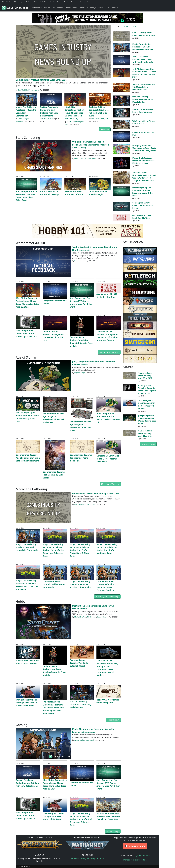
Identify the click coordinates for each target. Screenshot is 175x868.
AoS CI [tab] (135, 26)
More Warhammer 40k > (109, 352)
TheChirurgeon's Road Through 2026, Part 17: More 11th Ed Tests (27, 703)
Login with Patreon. (142, 855)
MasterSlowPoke (80, 617)
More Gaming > (113, 831)
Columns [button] (83, 8)
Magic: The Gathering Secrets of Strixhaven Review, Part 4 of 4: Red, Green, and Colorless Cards (54, 550)
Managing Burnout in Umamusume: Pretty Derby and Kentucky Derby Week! (144, 148)
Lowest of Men (48, 119)
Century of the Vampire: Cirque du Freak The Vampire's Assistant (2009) (147, 389)
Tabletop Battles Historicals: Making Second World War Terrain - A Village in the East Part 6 (144, 176)
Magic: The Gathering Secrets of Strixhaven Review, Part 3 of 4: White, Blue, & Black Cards (80, 550)
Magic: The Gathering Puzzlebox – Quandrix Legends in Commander (143, 47)
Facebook (75, 858)
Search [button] (114, 8)
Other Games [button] (70, 8)
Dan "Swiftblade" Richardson (28, 90)
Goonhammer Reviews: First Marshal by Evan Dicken (54, 475)
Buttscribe (52, 2)
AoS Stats (36, 2)
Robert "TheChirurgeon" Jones (85, 158)
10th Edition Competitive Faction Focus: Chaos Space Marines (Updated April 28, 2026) (74, 113)
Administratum (7, 2)
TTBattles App (18, 2)
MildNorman (92, 617)
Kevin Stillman (102, 617)
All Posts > (105, 129)
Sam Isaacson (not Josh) (100, 119)
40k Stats (28, 2)
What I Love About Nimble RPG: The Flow (144, 122)
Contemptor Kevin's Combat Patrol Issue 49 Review (142, 205)
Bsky (93, 858)
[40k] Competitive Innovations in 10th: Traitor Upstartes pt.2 (26, 815)
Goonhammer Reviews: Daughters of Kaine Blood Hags (81, 458)
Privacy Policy (85, 2)
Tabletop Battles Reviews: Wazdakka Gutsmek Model (79, 663)
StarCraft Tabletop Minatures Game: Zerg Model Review (80, 704)
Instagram (85, 858)
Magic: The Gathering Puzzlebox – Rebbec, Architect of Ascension (80, 584)
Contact (60, 2)
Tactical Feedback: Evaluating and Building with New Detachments (143, 59)
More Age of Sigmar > (110, 484)
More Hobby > (113, 720)
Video (100, 8)
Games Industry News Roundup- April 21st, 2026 (145, 433)
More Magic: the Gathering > (107, 597)
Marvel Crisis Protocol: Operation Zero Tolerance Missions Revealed (143, 161)
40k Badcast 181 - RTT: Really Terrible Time (142, 217)
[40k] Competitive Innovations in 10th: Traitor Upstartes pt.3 (26, 333)
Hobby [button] (92, 8)
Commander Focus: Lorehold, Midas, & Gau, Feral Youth (54, 584)
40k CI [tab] (127, 26)
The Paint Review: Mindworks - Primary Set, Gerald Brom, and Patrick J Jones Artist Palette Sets (53, 708)
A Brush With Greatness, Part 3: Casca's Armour (143, 111)
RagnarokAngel (80, 373)
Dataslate (44, 2)
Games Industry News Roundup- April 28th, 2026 (41, 80)
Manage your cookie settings (135, 860)
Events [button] (66, 2)
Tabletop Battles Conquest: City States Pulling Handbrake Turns (144, 87)
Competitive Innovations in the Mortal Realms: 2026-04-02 (108, 459)
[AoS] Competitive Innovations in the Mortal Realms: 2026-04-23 (147, 420)
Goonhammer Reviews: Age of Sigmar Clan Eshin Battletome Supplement (28, 458)
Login (107, 8)
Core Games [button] (57, 8)
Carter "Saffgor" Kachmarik (84, 740)
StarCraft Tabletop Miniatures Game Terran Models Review (143, 99)
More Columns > (148, 444)
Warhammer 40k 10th (41, 8)
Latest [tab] (118, 26)
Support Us (75, 2)
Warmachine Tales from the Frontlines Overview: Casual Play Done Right (108, 816)
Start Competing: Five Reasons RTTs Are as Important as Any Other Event (143, 192)
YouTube (101, 858)
